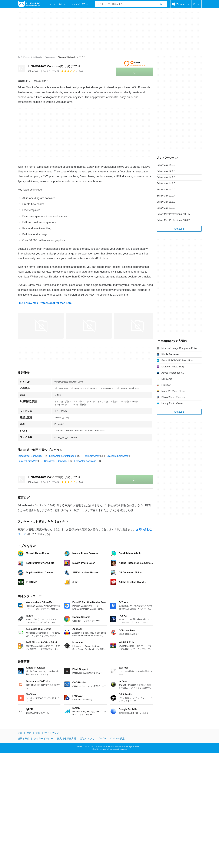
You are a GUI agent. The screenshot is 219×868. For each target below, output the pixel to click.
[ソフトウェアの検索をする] (161, 4)
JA (196, 4)
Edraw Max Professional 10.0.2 (173, 220)
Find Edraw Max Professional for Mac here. (45, 303)
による (37, 71)
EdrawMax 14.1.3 (166, 177)
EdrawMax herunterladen (62, 456)
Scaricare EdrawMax (117, 456)
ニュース (51, 4)
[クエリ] (131, 4)
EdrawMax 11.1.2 (166, 202)
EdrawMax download (85, 461)
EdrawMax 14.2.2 (166, 165)
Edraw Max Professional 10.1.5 (173, 214)
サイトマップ (52, 733)
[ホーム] (19, 57)
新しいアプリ (87, 739)
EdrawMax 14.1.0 (166, 183)
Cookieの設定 (117, 739)
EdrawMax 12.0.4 (166, 196)
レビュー (63, 4)
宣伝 (38, 733)
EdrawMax (55, 66)
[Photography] (50, 57)
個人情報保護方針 (67, 739)
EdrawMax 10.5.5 (166, 208)
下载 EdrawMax (91, 456)
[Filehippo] (29, 4)
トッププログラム (79, 4)
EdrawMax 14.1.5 (166, 171)
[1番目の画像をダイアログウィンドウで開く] (89, 326)
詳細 (20, 733)
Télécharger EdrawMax (30, 456)
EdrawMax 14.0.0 (166, 190)
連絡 (29, 733)
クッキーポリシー (43, 739)
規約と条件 (24, 739)
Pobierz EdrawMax (28, 461)
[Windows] (26, 57)
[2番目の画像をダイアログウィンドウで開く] (137, 326)
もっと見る (179, 229)
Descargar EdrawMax (56, 461)
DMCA (102, 739)
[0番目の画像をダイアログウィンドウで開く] (41, 326)
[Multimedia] (37, 57)
